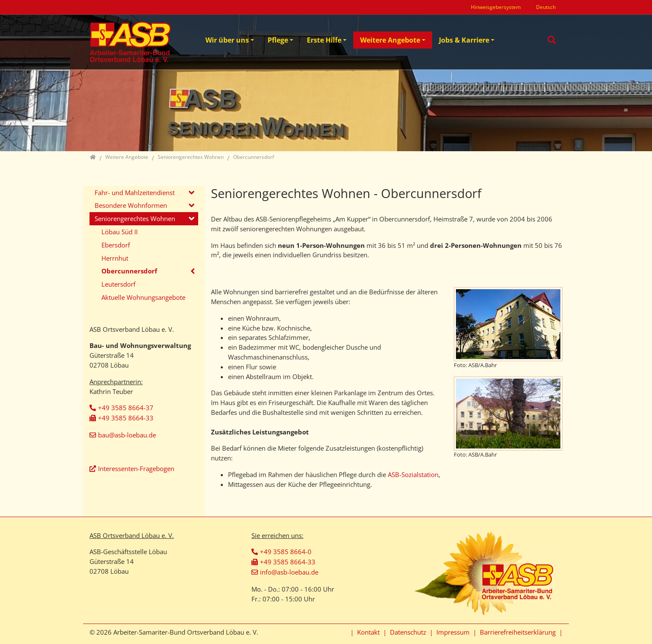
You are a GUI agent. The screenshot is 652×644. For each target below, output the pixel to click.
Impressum (453, 632)
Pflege (278, 40)
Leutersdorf (118, 284)
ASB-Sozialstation (413, 474)
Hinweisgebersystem (496, 7)
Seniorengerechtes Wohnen (135, 218)
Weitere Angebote (390, 40)
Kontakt (368, 632)
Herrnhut (115, 258)
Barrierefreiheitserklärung (518, 632)
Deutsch (546, 7)
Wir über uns (227, 40)
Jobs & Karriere (464, 40)
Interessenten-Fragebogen (136, 469)
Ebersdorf (116, 245)
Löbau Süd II (120, 232)
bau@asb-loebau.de (127, 435)
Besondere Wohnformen (131, 205)
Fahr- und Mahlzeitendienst (135, 193)
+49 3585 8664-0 (286, 552)
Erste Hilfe (324, 40)
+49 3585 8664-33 (126, 418)
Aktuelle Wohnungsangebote (143, 297)
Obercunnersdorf (129, 271)
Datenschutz (408, 632)
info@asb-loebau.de (289, 572)
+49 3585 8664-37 (126, 408)
